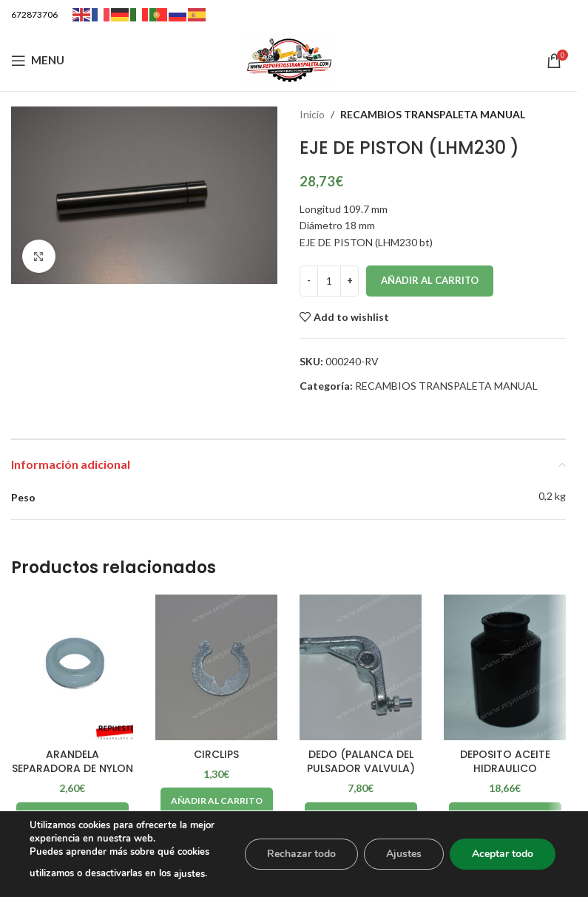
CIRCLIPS (216, 754)
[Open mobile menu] (38, 61)
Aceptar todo (503, 854)
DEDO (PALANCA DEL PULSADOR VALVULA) (361, 762)
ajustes (189, 874)
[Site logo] (288, 59)
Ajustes (404, 854)
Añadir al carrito (430, 280)
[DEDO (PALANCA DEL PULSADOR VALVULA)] (361, 668)
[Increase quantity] (349, 281)
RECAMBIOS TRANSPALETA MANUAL (433, 114)
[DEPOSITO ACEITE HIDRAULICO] (505, 668)
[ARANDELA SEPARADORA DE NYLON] (72, 668)
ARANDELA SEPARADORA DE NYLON (72, 762)
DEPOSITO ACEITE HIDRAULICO (505, 762)
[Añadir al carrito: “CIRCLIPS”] (217, 801)
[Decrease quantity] (309, 281)
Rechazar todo (301, 854)
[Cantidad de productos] (329, 281)
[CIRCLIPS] (216, 668)
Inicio (312, 114)
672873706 (34, 14)
